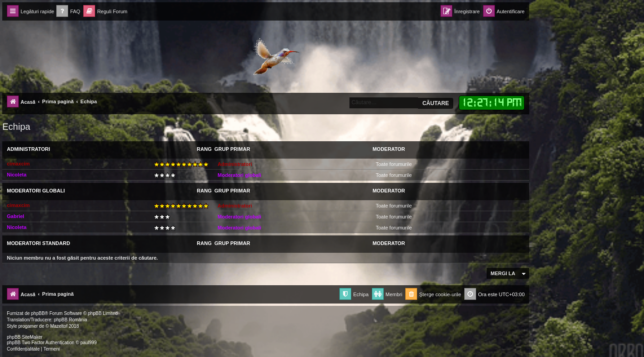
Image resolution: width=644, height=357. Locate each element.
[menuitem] (68, 12)
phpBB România (71, 320)
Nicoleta (17, 175)
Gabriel (16, 216)
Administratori (28, 149)
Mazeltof (59, 326)
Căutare (435, 103)
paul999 (89, 343)
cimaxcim (18, 164)
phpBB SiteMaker (25, 337)
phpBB (38, 313)
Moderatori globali (239, 175)
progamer (28, 326)
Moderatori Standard (38, 243)
